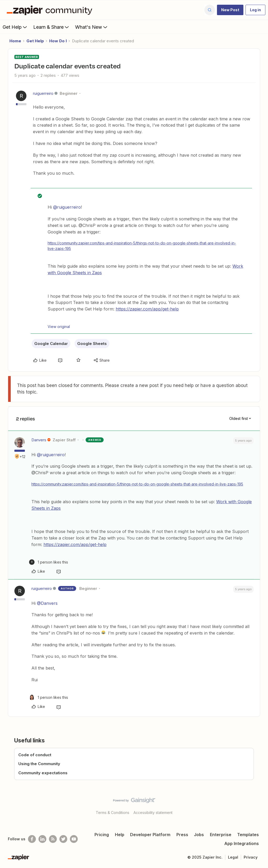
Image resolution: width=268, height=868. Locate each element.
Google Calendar (51, 344)
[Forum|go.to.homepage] (51, 10)
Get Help (15, 27)
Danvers (39, 440)
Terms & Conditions (113, 813)
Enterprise (221, 835)
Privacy (251, 857)
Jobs (199, 835)
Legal (233, 857)
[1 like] (49, 562)
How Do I (58, 41)
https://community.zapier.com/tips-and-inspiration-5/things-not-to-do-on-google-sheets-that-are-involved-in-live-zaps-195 (142, 246)
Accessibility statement (153, 813)
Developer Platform (150, 835)
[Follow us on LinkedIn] (42, 839)
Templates (248, 835)
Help (120, 835)
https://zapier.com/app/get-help (147, 309)
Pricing (102, 835)
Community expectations (43, 773)
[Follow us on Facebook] (32, 839)
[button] (230, 10)
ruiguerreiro (43, 93)
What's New (92, 27)
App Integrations (242, 843)
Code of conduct (35, 755)
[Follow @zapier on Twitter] (63, 839)
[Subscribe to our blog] (53, 839)
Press (182, 835)
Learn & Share (52, 27)
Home (15, 41)
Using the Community (39, 764)
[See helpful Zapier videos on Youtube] (74, 839)
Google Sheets (92, 344)
